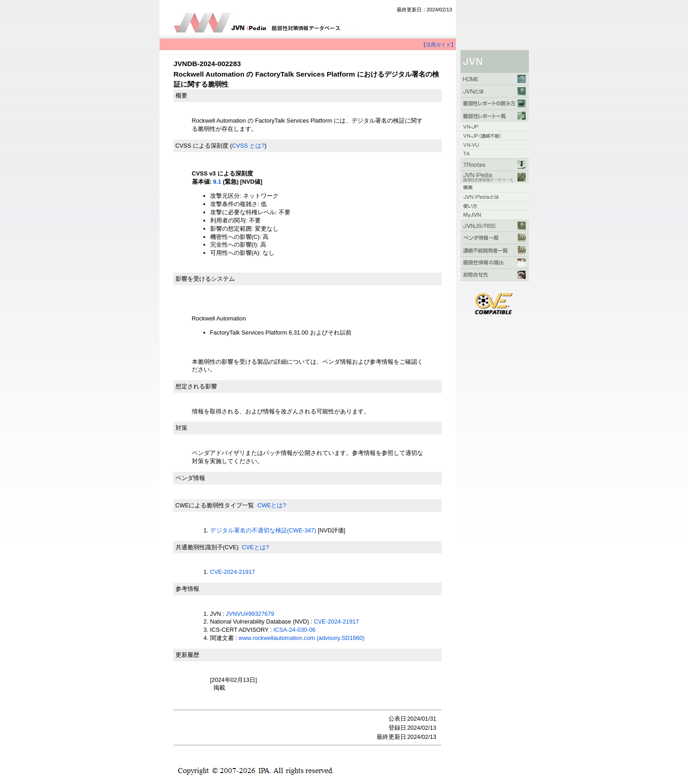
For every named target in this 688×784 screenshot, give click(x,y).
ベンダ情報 (190, 478)
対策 (181, 428)
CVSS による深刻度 (202, 146)
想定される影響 (196, 386)
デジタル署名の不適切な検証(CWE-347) (263, 530)
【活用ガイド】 (438, 45)
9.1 (217, 182)
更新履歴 (187, 655)
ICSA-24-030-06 (295, 630)
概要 (181, 95)
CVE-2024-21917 (233, 572)
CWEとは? (272, 505)
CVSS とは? (248, 146)
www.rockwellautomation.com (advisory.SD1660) (301, 638)
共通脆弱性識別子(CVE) (207, 547)
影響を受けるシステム (205, 279)
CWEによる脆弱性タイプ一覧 (215, 505)
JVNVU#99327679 (250, 614)
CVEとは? (255, 547)
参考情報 (187, 589)
